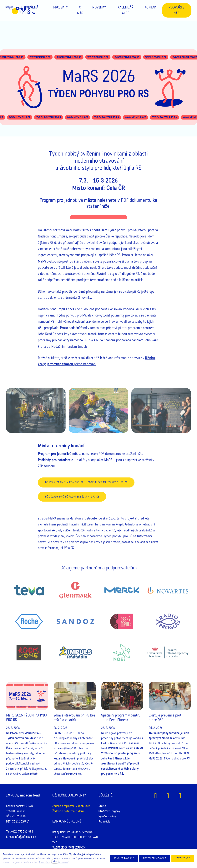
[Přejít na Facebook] (156, 796)
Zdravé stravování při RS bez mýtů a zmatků (74, 718)
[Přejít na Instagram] (168, 796)
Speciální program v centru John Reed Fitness (121, 718)
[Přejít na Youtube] (180, 796)
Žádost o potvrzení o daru (68, 811)
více (55, 861)
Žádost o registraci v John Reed (71, 806)
